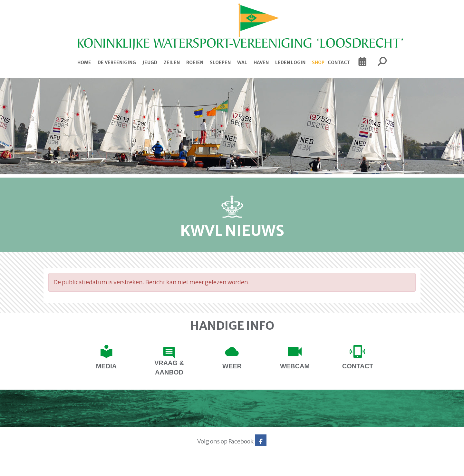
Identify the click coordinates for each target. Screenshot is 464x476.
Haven (261, 63)
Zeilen (172, 63)
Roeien (195, 63)
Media (106, 366)
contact (358, 366)
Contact (339, 63)
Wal (242, 63)
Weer (232, 366)
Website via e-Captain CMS (64, 469)
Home (84, 63)
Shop (318, 63)
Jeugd (150, 63)
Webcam (295, 366)
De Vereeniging (117, 63)
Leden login (290, 63)
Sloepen (220, 63)
